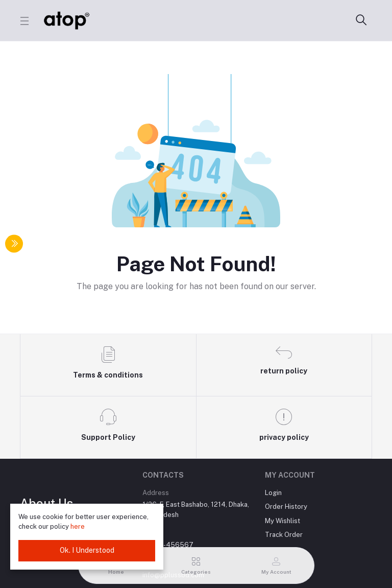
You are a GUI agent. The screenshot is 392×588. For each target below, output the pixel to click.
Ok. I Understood (87, 550)
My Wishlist (283, 521)
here (78, 526)
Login (273, 493)
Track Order (284, 535)
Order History (286, 507)
